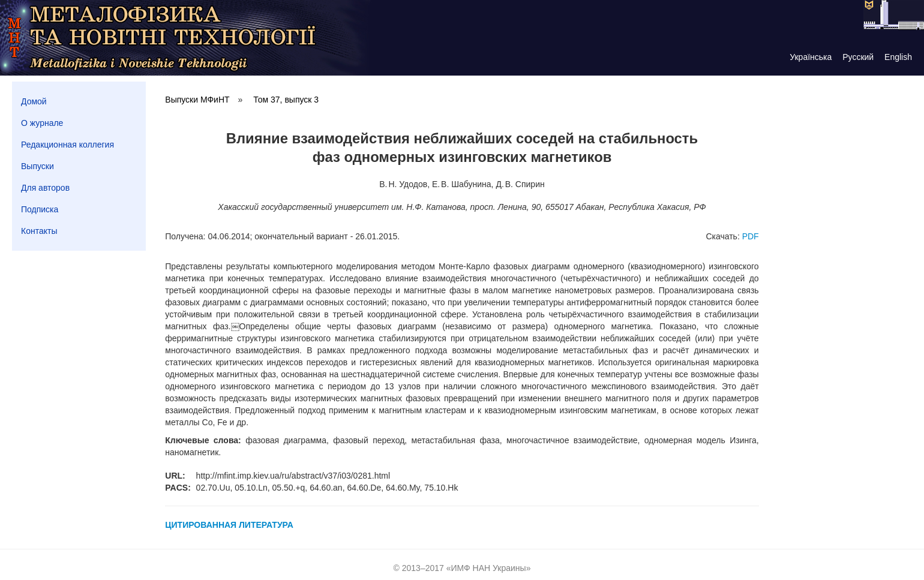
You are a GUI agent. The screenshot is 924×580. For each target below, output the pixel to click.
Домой (34, 101)
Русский (858, 57)
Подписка (40, 209)
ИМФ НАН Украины (489, 568)
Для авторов (45, 188)
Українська (811, 57)
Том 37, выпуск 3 (286, 100)
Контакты (39, 231)
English (898, 57)
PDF (751, 236)
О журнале (42, 123)
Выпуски (37, 166)
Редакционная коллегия (67, 145)
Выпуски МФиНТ (197, 100)
